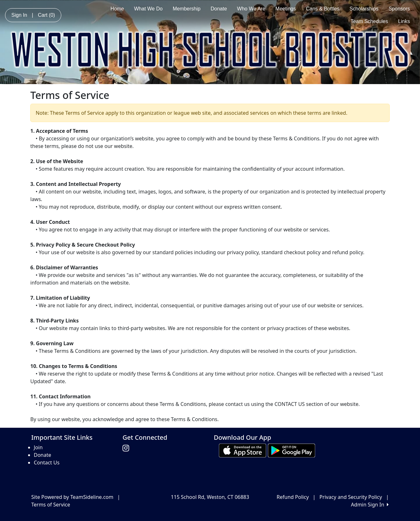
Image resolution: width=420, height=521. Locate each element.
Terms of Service (51, 505)
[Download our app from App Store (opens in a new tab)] (243, 450)
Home (117, 9)
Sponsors (399, 9)
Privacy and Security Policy (351, 497)
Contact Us (47, 463)
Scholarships (364, 9)
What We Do (148, 9)
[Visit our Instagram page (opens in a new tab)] (127, 448)
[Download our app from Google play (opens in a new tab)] (291, 450)
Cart (46, 15)
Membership (187, 9)
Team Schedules (369, 21)
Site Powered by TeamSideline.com (72, 497)
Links (404, 21)
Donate (219, 9)
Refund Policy (293, 497)
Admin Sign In (370, 505)
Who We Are (251, 9)
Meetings (286, 9)
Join (38, 447)
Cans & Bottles (323, 9)
